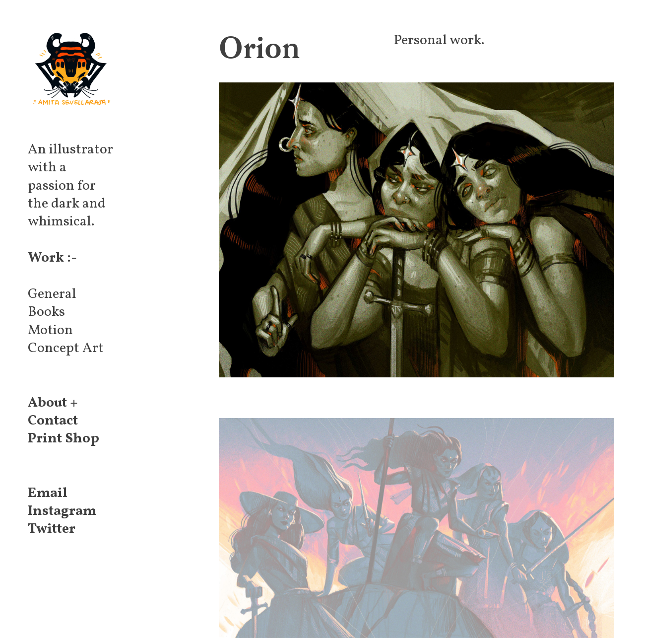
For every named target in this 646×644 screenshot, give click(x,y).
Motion (50, 330)
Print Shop (64, 439)
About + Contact (53, 412)
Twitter (52, 529)
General (52, 294)
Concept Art (66, 348)
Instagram (62, 511)
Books (46, 312)
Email (48, 493)
